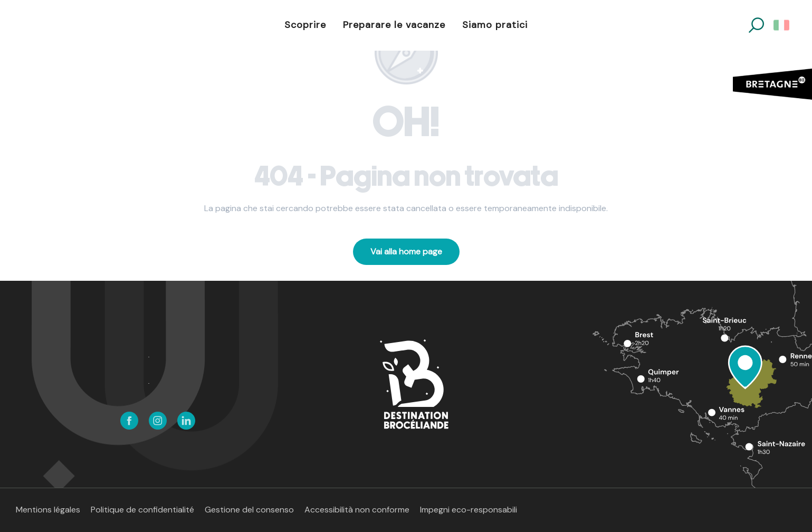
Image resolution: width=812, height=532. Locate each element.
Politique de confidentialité (142, 510)
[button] (756, 25)
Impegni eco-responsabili (469, 510)
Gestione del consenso (249, 510)
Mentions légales (48, 510)
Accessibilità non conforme (357, 510)
